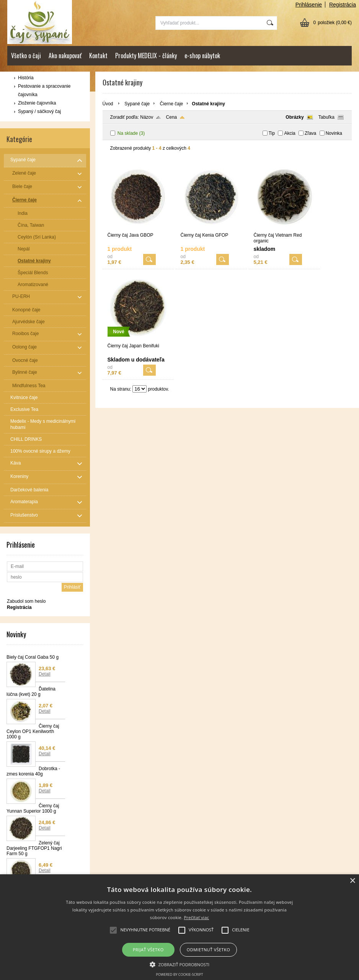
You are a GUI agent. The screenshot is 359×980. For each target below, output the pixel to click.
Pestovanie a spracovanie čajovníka (44, 90)
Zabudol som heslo (26, 601)
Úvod (108, 104)
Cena (172, 117)
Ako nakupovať (65, 56)
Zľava (310, 133)
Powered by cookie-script (180, 974)
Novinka (334, 133)
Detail (45, 674)
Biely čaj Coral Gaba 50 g (33, 657)
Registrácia (343, 5)
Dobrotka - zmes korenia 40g (33, 771)
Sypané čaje (137, 104)
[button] (180, 964)
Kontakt (98, 56)
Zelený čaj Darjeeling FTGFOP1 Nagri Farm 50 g (34, 848)
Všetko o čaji (26, 56)
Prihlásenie (309, 5)
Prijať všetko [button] (148, 950)
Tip (272, 133)
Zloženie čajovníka (37, 103)
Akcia (290, 133)
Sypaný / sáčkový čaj (39, 111)
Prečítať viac (196, 917)
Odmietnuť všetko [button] (208, 950)
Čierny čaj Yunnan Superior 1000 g (33, 808)
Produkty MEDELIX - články (146, 56)
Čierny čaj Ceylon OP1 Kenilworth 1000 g (33, 731)
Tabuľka (326, 117)
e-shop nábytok (202, 56)
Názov (147, 117)
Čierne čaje (172, 104)
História (26, 78)
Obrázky (295, 117)
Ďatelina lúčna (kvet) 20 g (31, 692)
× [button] (352, 881)
